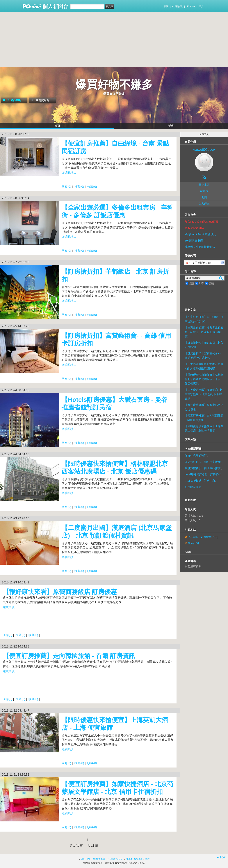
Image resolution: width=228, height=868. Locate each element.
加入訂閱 (193, 543)
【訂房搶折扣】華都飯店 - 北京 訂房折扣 (204, 345)
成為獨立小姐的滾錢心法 (200, 247)
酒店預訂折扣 (193, 462)
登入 (201, 6)
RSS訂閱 (193, 537)
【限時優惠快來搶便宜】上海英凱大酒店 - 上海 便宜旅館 (204, 428)
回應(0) (66, 187)
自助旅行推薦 (212, 468)
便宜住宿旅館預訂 (196, 456)
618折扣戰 (177, 6)
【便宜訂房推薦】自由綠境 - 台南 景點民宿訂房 (204, 319)
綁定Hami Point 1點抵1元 (200, 234)
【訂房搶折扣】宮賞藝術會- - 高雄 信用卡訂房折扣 (203, 356)
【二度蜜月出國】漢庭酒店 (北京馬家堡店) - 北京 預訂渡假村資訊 (204, 394)
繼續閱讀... (69, 173)
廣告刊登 (85, 859)
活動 (171, 126)
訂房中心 (210, 481)
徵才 (147, 859)
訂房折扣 (216, 474)
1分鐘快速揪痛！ (195, 240)
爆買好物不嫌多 (114, 85)
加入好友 (204, 203)
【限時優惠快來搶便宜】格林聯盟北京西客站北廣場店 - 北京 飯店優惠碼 (204, 379)
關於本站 (204, 185)
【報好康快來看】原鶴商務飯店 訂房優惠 (60, 592)
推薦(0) (79, 187)
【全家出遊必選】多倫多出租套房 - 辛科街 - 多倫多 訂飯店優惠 (204, 332)
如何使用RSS (209, 537)
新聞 (166, 6)
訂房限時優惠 (193, 487)
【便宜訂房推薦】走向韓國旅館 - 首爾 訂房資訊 (69, 656)
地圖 (204, 197)
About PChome (134, 859)
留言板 (204, 191)
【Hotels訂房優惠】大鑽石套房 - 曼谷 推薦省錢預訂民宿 (204, 366)
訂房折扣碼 (194, 481)
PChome (191, 6)
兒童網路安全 (115, 859)
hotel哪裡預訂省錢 (196, 474)
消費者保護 (99, 859)
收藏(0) (92, 187)
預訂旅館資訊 (193, 468)
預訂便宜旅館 (212, 462)
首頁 (57, 126)
